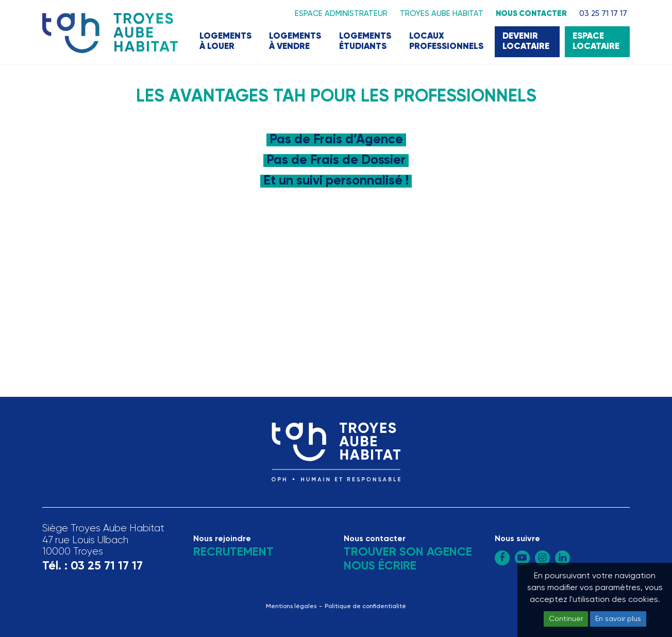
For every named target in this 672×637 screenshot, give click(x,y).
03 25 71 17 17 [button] (603, 14)
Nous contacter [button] (531, 14)
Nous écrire (380, 566)
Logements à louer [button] (225, 41)
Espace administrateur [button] (341, 14)
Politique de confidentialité (365, 607)
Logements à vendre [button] (295, 41)
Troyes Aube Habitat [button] (442, 14)
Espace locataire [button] (596, 41)
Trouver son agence (408, 552)
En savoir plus (618, 619)
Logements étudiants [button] (365, 41)
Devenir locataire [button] (526, 41)
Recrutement (233, 552)
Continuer (566, 619)
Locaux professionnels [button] (446, 41)
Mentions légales (291, 607)
